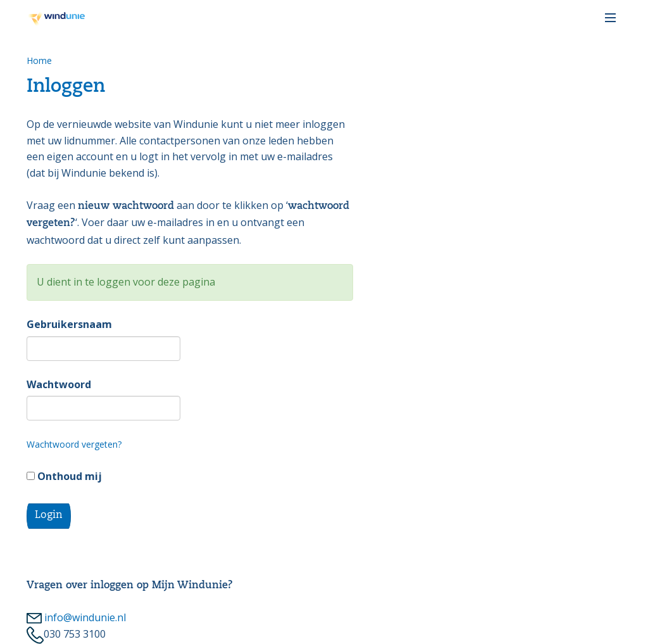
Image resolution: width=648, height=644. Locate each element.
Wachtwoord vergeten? (74, 444)
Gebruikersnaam (69, 324)
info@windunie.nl (76, 617)
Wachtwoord (59, 384)
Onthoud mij (64, 476)
